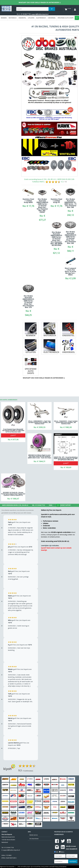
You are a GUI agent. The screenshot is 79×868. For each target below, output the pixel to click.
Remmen (4, 18)
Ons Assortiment (34, 839)
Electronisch (41, 18)
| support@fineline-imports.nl (39, 14)
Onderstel (22, 18)
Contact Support (64, 505)
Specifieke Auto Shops (66, 18)
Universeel (52, 18)
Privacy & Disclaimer (60, 867)
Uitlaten (31, 18)
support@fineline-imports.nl (11, 850)
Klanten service (34, 835)
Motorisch (13, 18)
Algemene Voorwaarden (7, 867)
